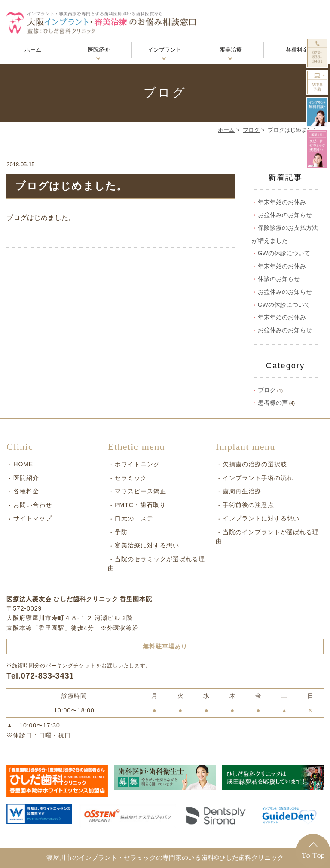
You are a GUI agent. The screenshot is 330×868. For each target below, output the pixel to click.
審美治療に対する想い (147, 545)
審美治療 (231, 50)
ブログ (251, 130)
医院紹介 (99, 50)
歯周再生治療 (242, 491)
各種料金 (297, 50)
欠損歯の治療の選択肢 (255, 464)
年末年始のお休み (282, 202)
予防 (121, 532)
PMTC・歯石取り (140, 505)
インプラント (165, 50)
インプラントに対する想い (261, 518)
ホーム (33, 50)
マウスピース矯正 (141, 491)
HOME (23, 464)
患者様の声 (273, 403)
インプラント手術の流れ (258, 478)
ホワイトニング (137, 464)
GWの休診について (284, 253)
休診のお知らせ (279, 279)
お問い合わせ (33, 505)
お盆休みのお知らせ (285, 215)
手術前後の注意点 (248, 505)
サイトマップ (33, 518)
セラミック (131, 478)
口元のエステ (134, 518)
